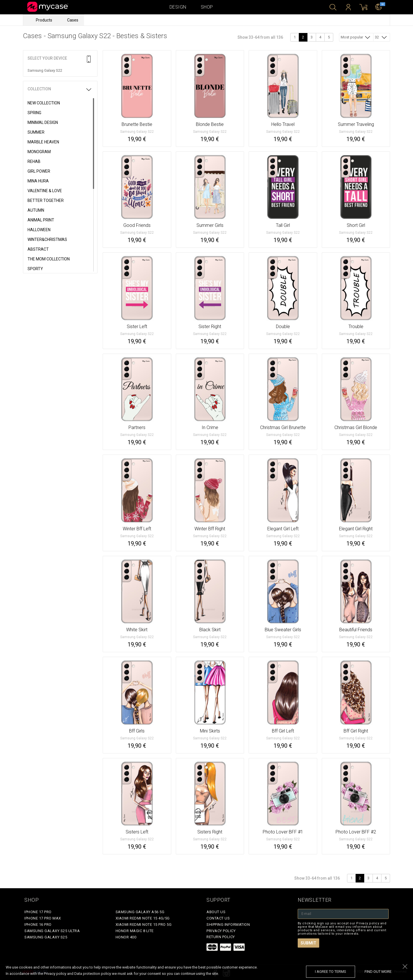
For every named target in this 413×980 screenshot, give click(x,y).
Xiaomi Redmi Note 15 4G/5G (143, 918)
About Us (216, 912)
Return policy (221, 937)
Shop (207, 7)
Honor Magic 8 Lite (135, 931)
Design (178, 7)
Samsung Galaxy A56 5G (140, 912)
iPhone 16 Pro (38, 925)
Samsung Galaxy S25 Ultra (52, 931)
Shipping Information (228, 925)
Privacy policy (221, 931)
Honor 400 (126, 937)
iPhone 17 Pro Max (43, 918)
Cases (73, 20)
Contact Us (218, 918)
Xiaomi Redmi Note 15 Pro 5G (144, 925)
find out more (378, 972)
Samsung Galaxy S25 (46, 937)
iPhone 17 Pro (38, 912)
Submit (308, 943)
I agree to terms (331, 972)
